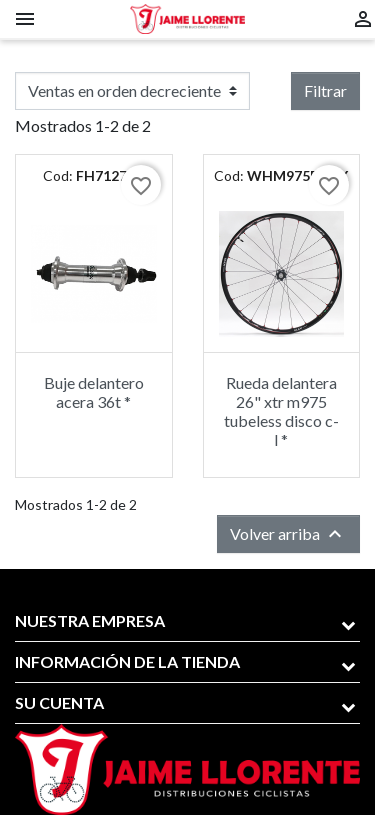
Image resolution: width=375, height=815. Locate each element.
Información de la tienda (127, 661)
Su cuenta (59, 702)
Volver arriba (288, 534)
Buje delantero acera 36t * (94, 392)
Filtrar (325, 90)
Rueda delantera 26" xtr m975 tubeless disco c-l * (281, 411)
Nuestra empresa (90, 620)
